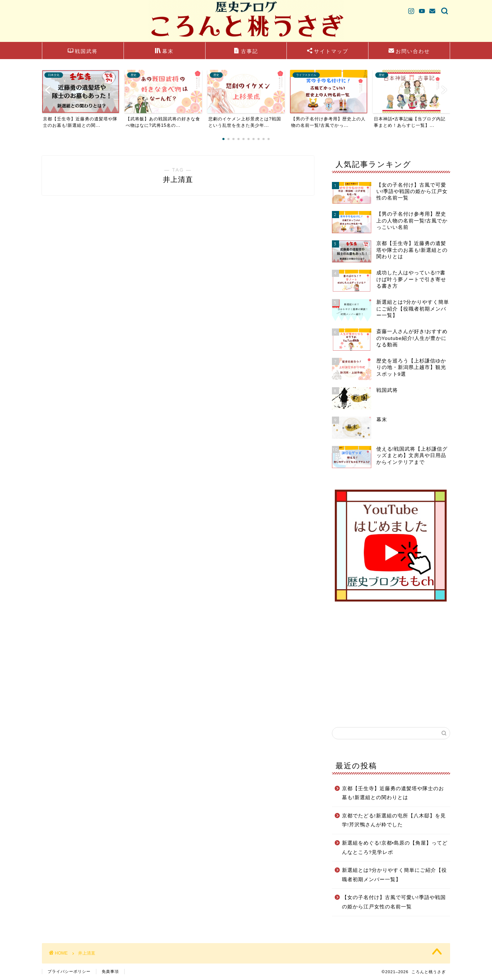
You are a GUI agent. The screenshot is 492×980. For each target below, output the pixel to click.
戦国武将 (83, 52)
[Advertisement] (391, 664)
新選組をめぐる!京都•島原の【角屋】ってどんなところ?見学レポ (395, 848)
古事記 (246, 52)
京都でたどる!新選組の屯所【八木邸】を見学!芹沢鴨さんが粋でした (394, 820)
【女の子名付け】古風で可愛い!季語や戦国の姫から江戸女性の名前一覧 (394, 902)
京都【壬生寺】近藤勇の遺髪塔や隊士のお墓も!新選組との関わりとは (393, 793)
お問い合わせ (409, 52)
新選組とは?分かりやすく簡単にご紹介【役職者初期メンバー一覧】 (395, 875)
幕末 (164, 52)
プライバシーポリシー (69, 971)
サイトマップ (328, 52)
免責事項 (110, 971)
